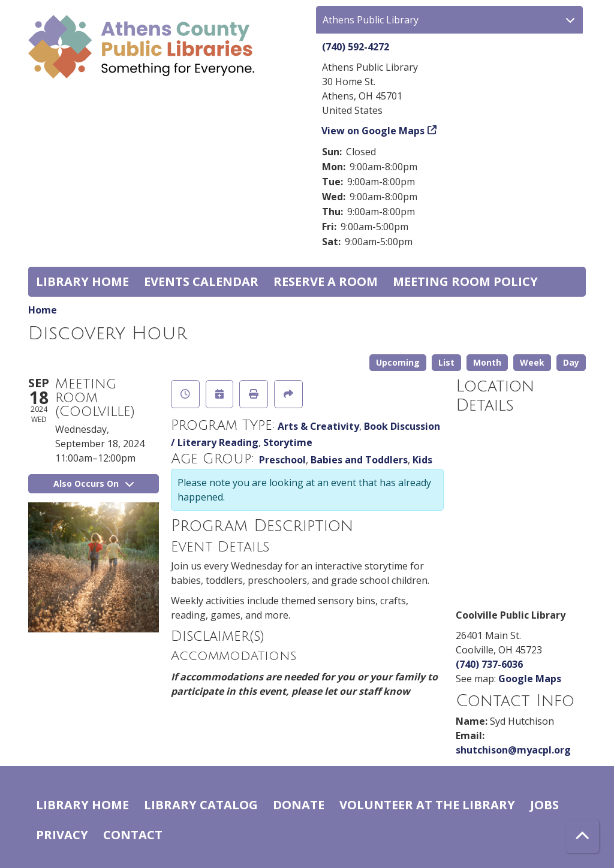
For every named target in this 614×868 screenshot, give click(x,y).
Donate (299, 805)
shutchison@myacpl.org (513, 750)
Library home (82, 281)
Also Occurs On (94, 483)
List (446, 362)
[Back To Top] (583, 837)
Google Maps (530, 679)
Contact (133, 835)
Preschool (282, 460)
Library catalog (201, 805)
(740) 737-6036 (489, 664)
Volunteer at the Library (427, 805)
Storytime (288, 442)
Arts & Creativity (318, 426)
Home (43, 310)
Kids (422, 460)
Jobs (544, 805)
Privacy (62, 835)
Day (571, 362)
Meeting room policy (465, 281)
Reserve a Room (326, 281)
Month (487, 362)
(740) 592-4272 (356, 47)
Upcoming (398, 362)
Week (532, 362)
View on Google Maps (373, 131)
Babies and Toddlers (359, 460)
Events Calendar (201, 281)
